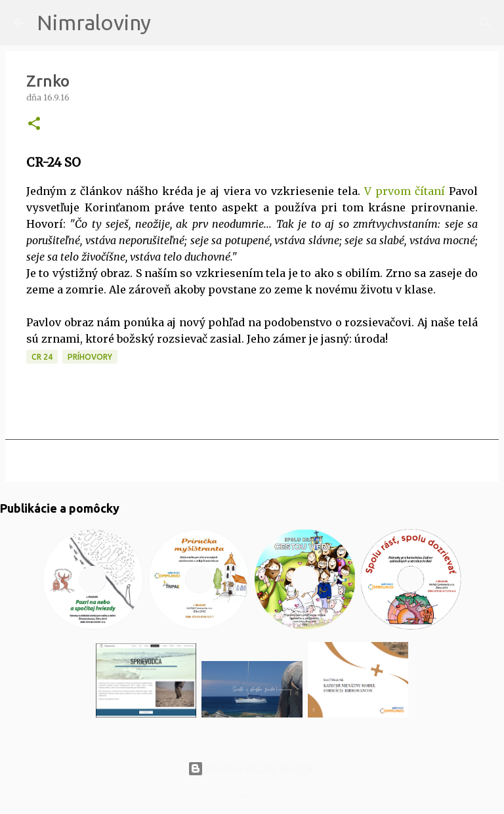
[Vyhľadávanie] (169, 23)
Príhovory (90, 357)
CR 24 (42, 357)
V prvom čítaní (403, 191)
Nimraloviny (94, 22)
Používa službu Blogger (252, 769)
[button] (34, 124)
